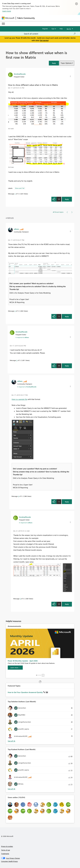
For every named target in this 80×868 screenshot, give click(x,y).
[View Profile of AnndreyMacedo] (20, 74)
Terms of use (6, 850)
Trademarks (5, 854)
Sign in (54, 29)
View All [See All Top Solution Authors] (12, 741)
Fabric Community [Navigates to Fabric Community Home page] (26, 18)
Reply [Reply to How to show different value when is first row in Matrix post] (67, 199)
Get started (44, 40)
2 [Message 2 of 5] (15, 311)
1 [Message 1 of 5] (15, 194)
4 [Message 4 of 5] (19, 496)
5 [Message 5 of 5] (20, 599)
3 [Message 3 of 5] (17, 360)
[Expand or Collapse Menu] (3, 24)
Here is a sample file (19, 399)
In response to (22, 337)
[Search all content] (50, 34)
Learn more (7, 11)
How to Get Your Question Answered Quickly (25, 692)
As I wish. (11, 129)
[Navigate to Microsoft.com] (8, 18)
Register (45, 29)
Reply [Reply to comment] (67, 316)
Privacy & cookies (7, 846)
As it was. (11, 167)
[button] (54, 63)
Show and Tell (20, 188)
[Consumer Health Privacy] (40, 861)
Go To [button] (69, 29)
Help (61, 29)
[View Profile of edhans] (16, 229)
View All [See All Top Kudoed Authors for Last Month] (12, 789)
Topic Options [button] (66, 63)
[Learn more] (15, 668)
